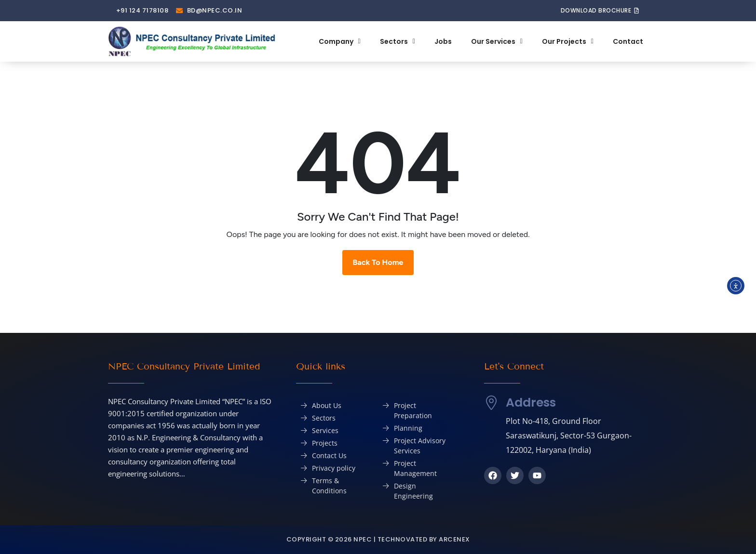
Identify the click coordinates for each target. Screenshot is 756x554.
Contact (628, 41)
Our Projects (568, 41)
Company (340, 41)
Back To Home (378, 262)
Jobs (443, 41)
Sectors (398, 41)
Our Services (497, 41)
